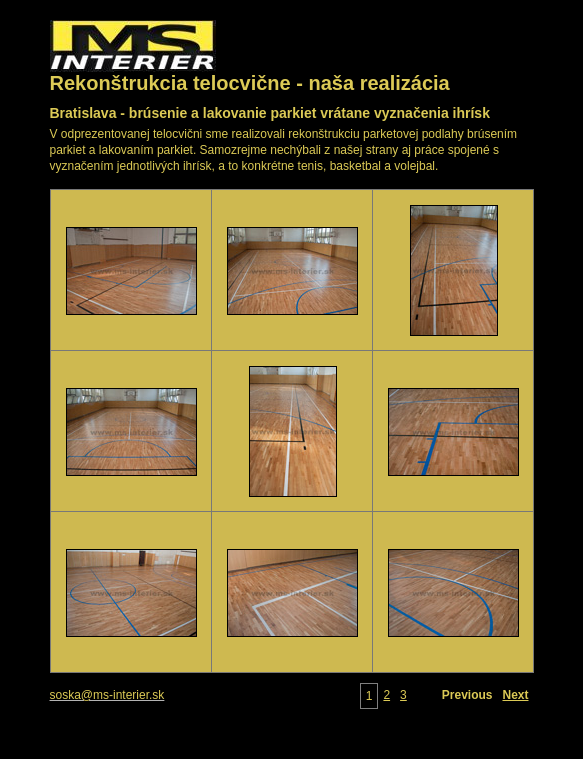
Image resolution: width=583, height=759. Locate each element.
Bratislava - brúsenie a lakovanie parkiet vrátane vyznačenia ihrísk (270, 113)
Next (515, 695)
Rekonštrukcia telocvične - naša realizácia (250, 83)
